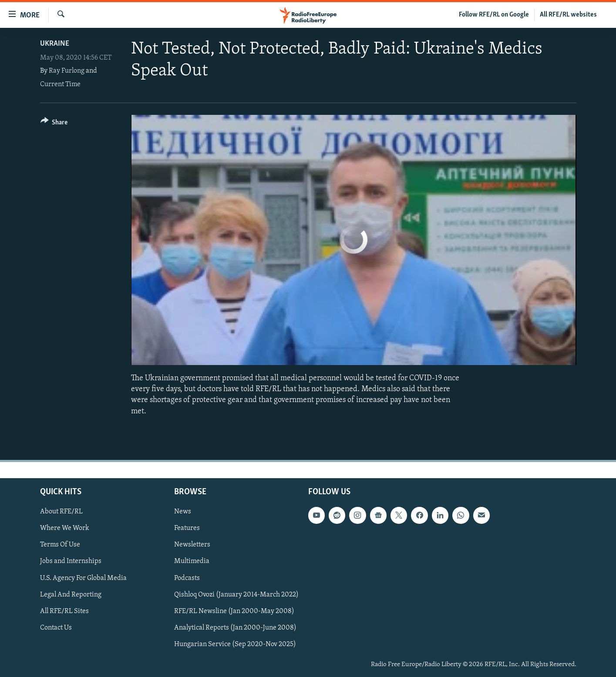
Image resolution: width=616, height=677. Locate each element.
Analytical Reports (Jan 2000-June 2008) (235, 627)
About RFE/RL (61, 512)
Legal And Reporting (71, 594)
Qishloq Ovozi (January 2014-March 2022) (236, 594)
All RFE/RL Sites (64, 611)
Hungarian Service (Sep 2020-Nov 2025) (235, 644)
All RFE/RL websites (568, 15)
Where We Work (65, 528)
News (183, 512)
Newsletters (192, 545)
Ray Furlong (67, 71)
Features (187, 528)
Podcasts (187, 578)
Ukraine (55, 44)
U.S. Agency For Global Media (83, 578)
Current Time (60, 84)
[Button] (54, 124)
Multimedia (192, 561)
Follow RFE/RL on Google (494, 15)
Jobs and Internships (71, 561)
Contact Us (56, 627)
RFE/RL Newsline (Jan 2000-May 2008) (234, 611)
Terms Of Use (60, 545)
